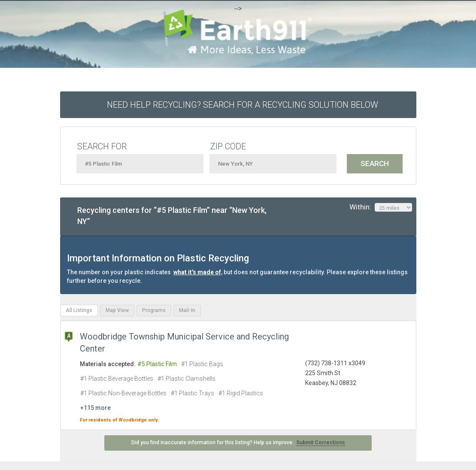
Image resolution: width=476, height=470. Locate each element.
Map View (117, 310)
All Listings (79, 310)
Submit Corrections (321, 443)
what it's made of (197, 272)
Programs (154, 310)
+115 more (96, 408)
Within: (381, 207)
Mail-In (187, 310)
